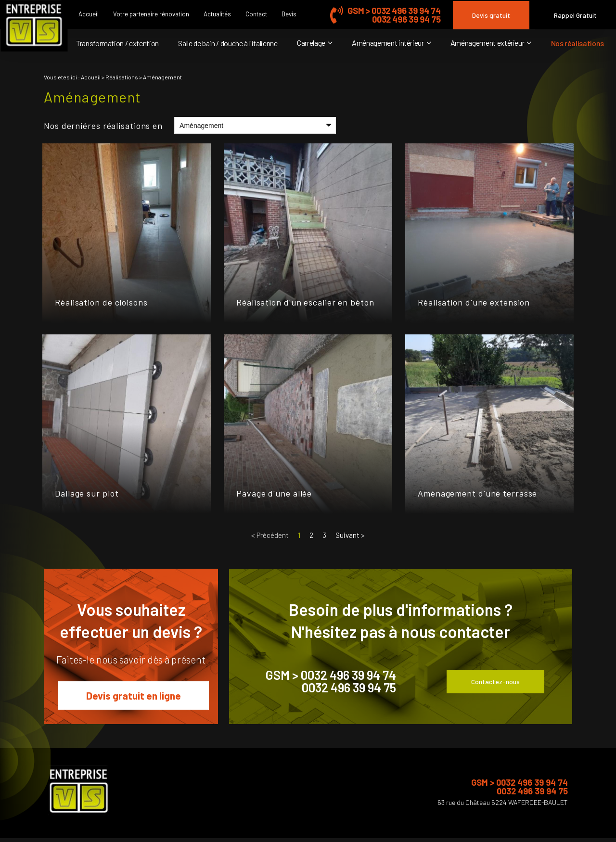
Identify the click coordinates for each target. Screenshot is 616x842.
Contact (256, 14)
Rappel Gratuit (575, 15)
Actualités (217, 14)
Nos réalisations (577, 43)
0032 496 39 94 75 (406, 19)
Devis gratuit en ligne (134, 695)
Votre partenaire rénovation (151, 14)
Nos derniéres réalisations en (103, 126)
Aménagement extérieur (488, 43)
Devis (289, 14)
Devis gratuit (491, 15)
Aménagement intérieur (388, 43)
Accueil (89, 14)
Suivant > (350, 535)
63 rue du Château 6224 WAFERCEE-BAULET (503, 802)
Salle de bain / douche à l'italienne (228, 43)
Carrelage (311, 43)
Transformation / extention (117, 43)
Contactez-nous (495, 682)
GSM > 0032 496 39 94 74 (394, 11)
